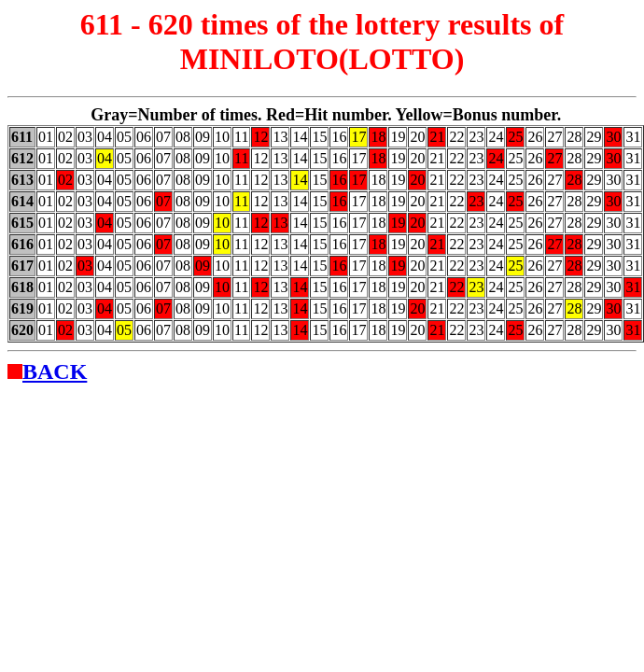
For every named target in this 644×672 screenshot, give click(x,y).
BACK (55, 371)
